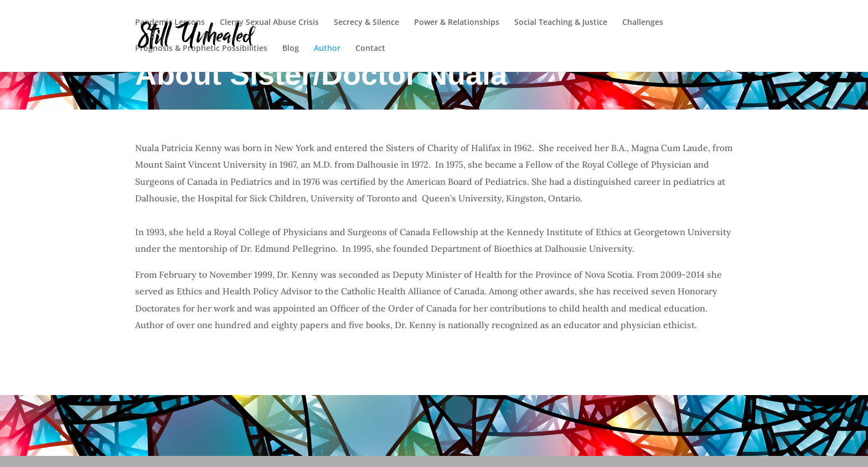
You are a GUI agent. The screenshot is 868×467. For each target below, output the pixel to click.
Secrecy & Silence (366, 23)
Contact (370, 49)
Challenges (643, 23)
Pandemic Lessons (170, 23)
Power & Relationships (457, 23)
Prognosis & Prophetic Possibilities (201, 49)
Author (327, 49)
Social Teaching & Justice (561, 23)
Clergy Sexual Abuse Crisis (269, 23)
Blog (291, 49)
